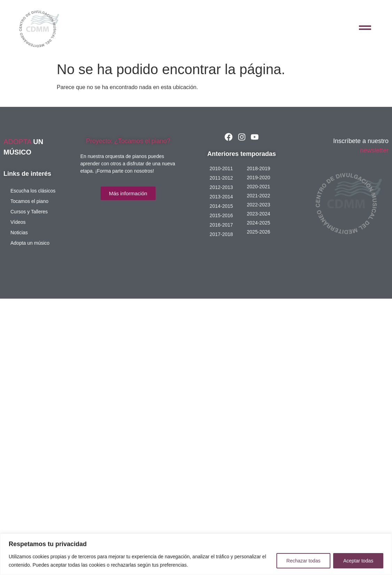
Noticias (19, 233)
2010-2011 (221, 168)
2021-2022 (258, 196)
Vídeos (18, 222)
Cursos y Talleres (29, 212)
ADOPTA (18, 142)
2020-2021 (258, 187)
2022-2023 (258, 205)
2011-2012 (221, 178)
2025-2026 (258, 232)
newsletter (374, 150)
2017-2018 (221, 234)
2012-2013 (221, 187)
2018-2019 (258, 168)
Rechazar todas (303, 561)
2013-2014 (221, 197)
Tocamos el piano (29, 201)
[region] (196, 554)
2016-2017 (221, 225)
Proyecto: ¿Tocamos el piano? (128, 141)
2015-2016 (221, 215)
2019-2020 (258, 178)
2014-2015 (221, 206)
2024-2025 (258, 223)
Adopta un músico (30, 243)
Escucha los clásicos (33, 191)
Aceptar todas (358, 561)
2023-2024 (258, 214)
